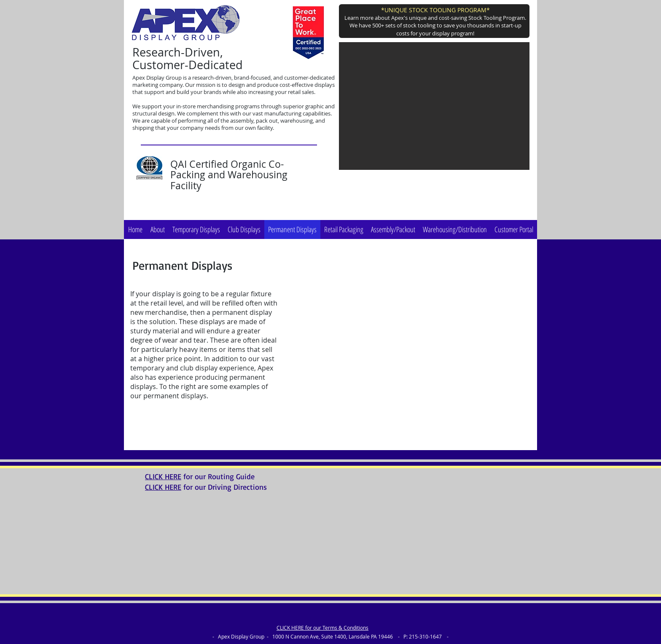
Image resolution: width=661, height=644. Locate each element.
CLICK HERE (163, 476)
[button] (434, 106)
